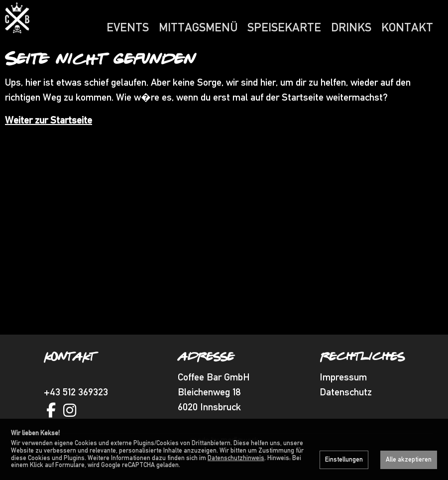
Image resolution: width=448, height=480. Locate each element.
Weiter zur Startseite (49, 139)
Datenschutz (346, 411)
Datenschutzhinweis (236, 458)
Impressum (343, 396)
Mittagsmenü (198, 27)
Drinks (351, 27)
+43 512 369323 (76, 411)
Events (128, 27)
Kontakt (407, 27)
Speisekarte (284, 27)
